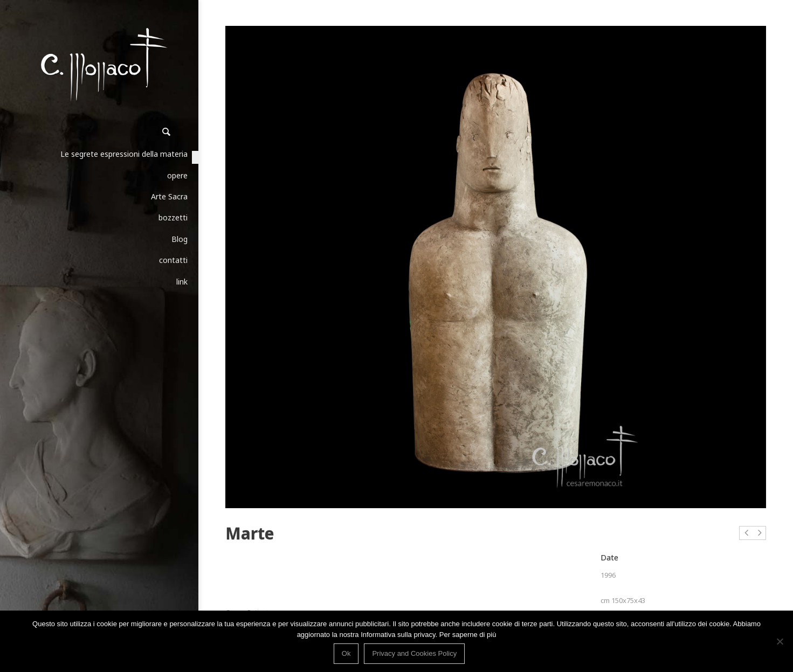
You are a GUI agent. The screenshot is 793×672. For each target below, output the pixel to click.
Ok (346, 653)
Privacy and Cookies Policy (414, 653)
